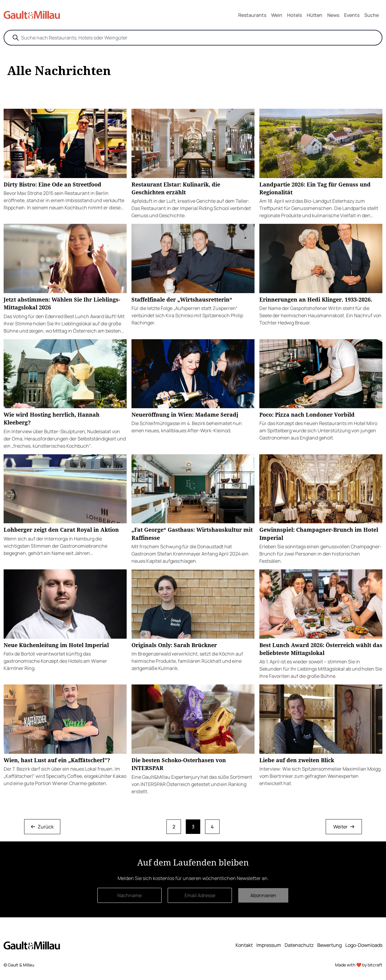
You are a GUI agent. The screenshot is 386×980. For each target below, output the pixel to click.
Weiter (344, 827)
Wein (277, 15)
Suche (372, 15)
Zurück (42, 827)
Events (352, 15)
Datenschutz (299, 945)
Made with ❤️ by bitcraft (359, 965)
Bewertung (329, 945)
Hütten (315, 15)
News (333, 15)
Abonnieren (263, 895)
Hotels (294, 15)
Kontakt (244, 945)
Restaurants (252, 15)
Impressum (269, 945)
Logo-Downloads (364, 945)
